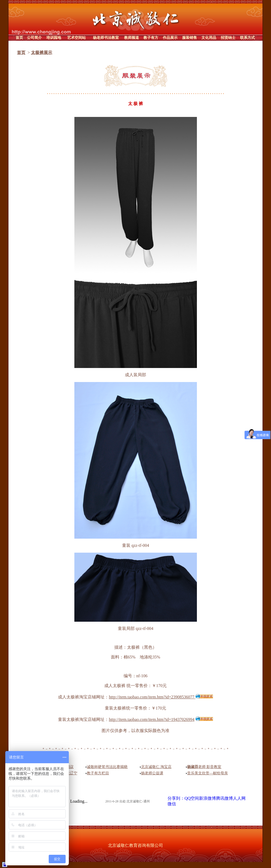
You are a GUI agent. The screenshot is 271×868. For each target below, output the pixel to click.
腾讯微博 (224, 798)
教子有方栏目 (98, 773)
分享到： (176, 798)
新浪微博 (207, 798)
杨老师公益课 (152, 773)
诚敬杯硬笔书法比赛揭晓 (107, 767)
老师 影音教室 (204, 767)
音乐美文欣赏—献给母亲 (207, 773)
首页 (21, 53)
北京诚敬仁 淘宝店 (156, 767)
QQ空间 (192, 798)
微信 (172, 804)
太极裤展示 (42, 53)
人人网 (239, 798)
